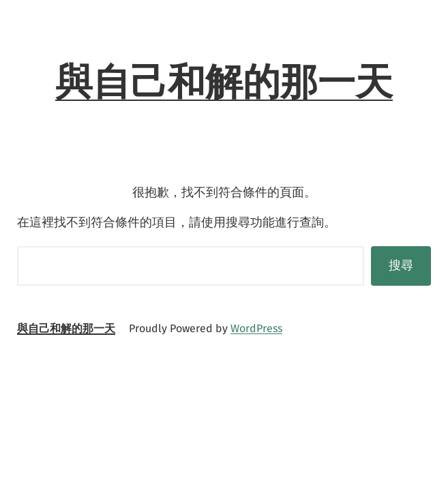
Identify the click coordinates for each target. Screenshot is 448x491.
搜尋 (401, 265)
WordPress (256, 328)
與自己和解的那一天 (224, 82)
